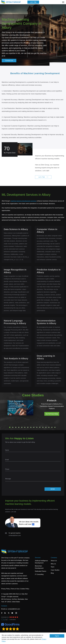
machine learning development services (23, 201)
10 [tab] (37, 427)
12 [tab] (43, 427)
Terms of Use (15, 589)
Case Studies (55, 570)
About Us (54, 561)
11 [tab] (40, 427)
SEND (53, 489)
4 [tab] (19, 427)
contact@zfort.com (15, 535)
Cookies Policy (25, 589)
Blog (52, 573)
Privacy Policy (6, 589)
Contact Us (9, 61)
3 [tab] (16, 427)
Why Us (53, 564)
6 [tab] (25, 427)
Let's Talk (33, 2)
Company (54, 558)
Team (53, 567)
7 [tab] (28, 427)
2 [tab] (13, 427)
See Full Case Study (52, 414)
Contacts (4, 606)
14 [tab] (49, 427)
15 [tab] (52, 427)
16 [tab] (55, 427)
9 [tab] (34, 427)
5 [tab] (22, 427)
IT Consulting (39, 574)
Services (38, 558)
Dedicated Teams (41, 571)
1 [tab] (10, 427)
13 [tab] (46, 427)
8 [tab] (31, 427)
